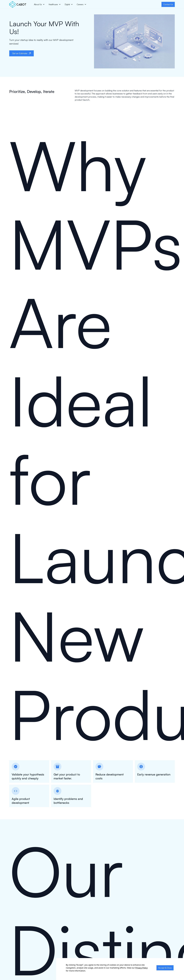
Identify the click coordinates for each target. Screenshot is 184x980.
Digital (67, 4)
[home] (18, 4)
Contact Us (168, 4)
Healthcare (53, 4)
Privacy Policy (141, 968)
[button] (39, 4)
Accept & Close (165, 968)
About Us (38, 4)
